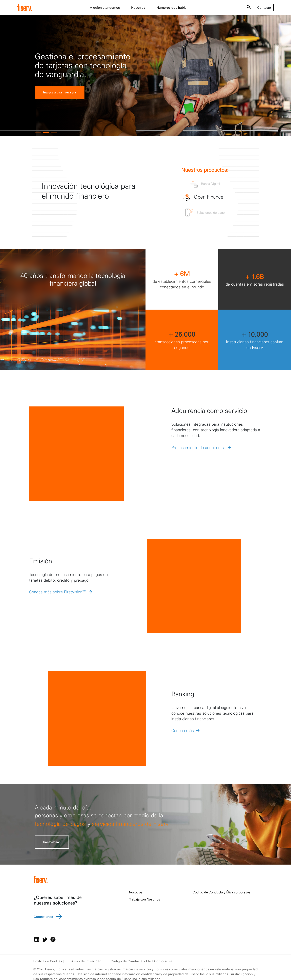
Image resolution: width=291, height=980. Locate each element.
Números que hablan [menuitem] (172, 7)
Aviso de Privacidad (86, 961)
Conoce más (183, 730)
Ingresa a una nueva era (60, 92)
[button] (38, 132)
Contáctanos (52, 842)
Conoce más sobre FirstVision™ (58, 592)
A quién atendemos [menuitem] (105, 7)
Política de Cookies (48, 961)
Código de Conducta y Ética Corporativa (141, 961)
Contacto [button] (264, 7)
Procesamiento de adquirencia (198, 448)
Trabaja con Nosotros (144, 899)
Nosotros (136, 892)
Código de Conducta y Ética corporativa (222, 892)
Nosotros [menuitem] (138, 7)
